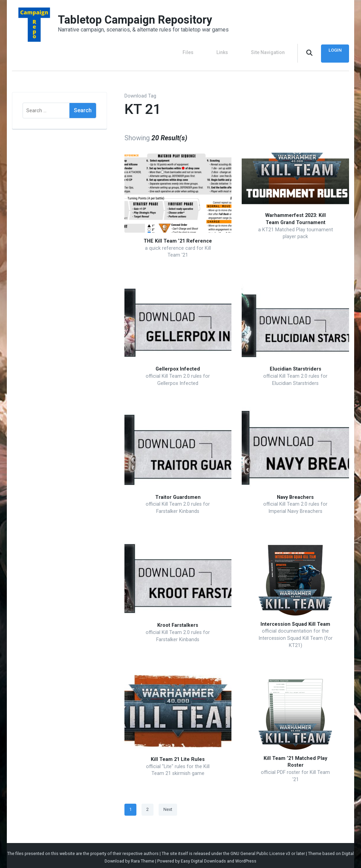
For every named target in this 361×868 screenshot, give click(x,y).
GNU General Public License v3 (260, 850)
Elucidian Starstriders (296, 366)
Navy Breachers (295, 494)
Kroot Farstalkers (178, 622)
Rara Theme (143, 858)
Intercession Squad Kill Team (295, 620)
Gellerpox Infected (178, 366)
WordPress (246, 858)
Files (204, 51)
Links (230, 51)
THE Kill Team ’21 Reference (178, 238)
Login (333, 50)
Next (168, 806)
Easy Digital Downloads (203, 858)
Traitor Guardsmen (178, 494)
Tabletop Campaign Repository (142, 20)
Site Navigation (268, 51)
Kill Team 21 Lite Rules (178, 756)
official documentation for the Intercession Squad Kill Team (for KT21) (296, 635)
